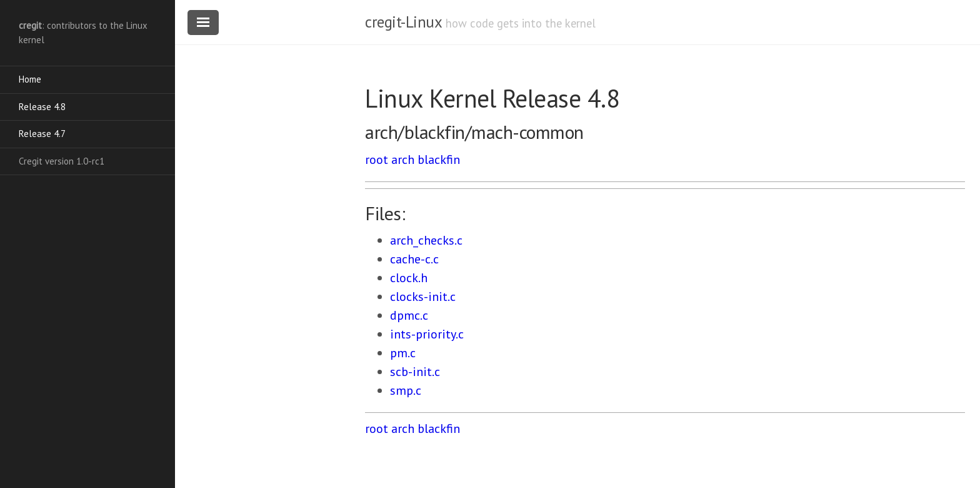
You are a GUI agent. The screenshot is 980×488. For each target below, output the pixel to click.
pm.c (403, 353)
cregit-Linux (403, 22)
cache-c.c (414, 259)
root (377, 160)
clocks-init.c (423, 297)
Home (30, 79)
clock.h (409, 278)
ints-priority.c (427, 334)
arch (403, 160)
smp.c (406, 390)
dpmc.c (409, 315)
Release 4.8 (42, 107)
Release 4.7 (42, 134)
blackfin (439, 160)
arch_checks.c (426, 240)
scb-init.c (415, 372)
